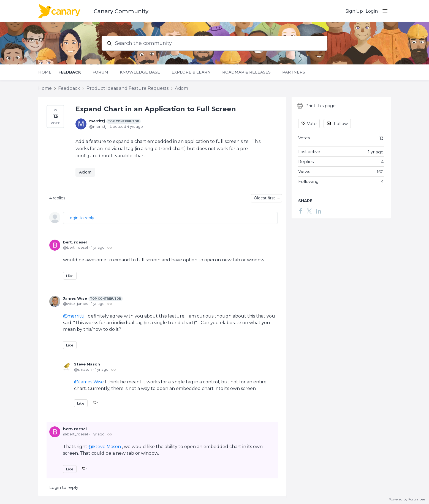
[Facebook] (301, 211)
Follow (341, 124)
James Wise (93, 299)
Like (70, 276)
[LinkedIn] (319, 211)
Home (45, 72)
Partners (294, 72)
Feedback (70, 72)
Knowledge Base (140, 72)
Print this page (316, 106)
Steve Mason (87, 364)
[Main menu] (385, 11)
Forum (100, 72)
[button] (55, 116)
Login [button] (372, 11)
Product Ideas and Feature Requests (127, 88)
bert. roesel (75, 242)
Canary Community (121, 11)
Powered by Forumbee (407, 499)
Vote (312, 124)
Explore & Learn (191, 72)
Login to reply (81, 218)
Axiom (181, 88)
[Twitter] (309, 211)
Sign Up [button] (354, 11)
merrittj (115, 121)
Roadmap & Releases (246, 72)
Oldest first (264, 198)
